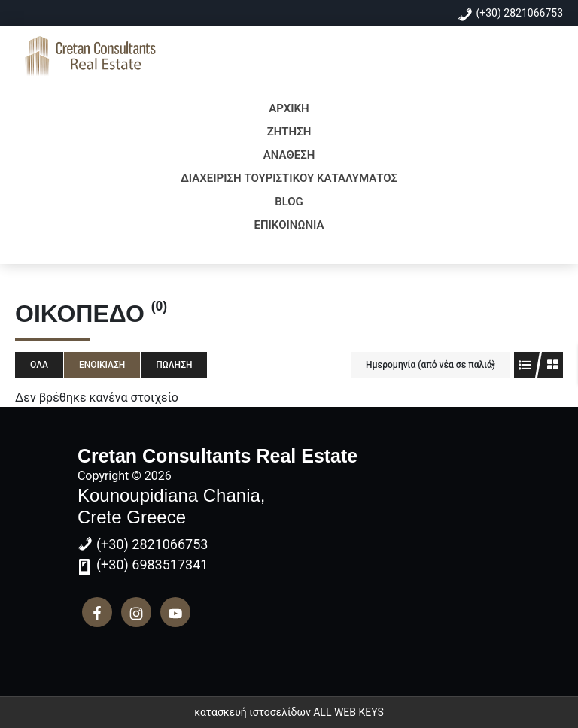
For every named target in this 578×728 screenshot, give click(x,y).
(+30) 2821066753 (520, 13)
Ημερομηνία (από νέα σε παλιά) (430, 365)
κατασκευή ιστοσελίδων (252, 712)
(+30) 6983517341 (152, 564)
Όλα (39, 365)
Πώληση (174, 365)
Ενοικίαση (102, 365)
